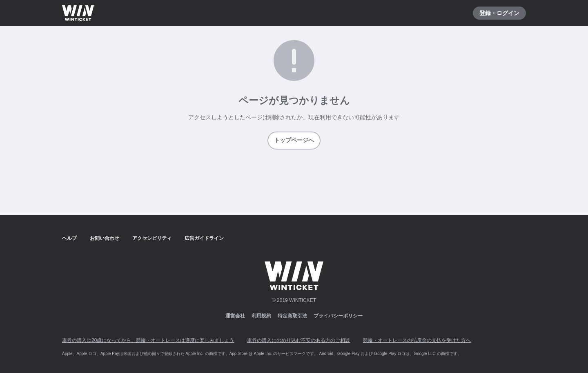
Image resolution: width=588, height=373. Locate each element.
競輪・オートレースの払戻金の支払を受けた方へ (417, 340)
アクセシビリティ (152, 238)
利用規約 (261, 316)
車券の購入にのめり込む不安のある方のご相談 (298, 340)
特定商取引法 (292, 316)
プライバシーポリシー (338, 316)
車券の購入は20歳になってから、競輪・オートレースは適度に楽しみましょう (148, 340)
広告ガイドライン (204, 238)
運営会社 (235, 316)
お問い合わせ (105, 238)
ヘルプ (69, 238)
